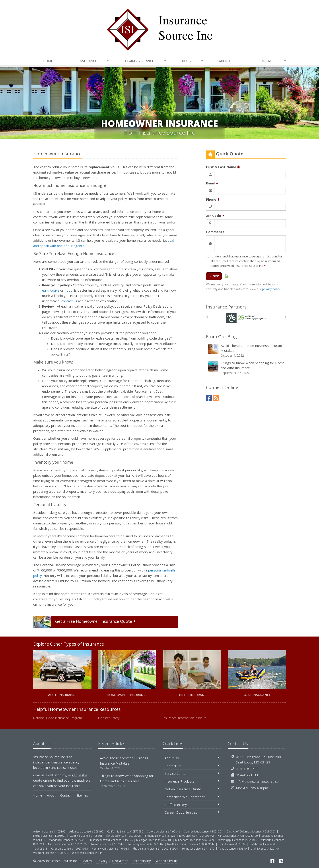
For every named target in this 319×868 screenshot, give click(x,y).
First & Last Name (223, 167)
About (231, 61)
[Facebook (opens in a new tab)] (209, 398)
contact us (69, 301)
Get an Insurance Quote (192, 789)
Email (212, 183)
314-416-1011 (247, 775)
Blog (193, 61)
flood (68, 290)
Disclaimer (120, 861)
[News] (216, 398)
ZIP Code (215, 216)
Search (87, 861)
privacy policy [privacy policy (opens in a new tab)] (271, 289)
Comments (215, 232)
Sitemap (82, 795)
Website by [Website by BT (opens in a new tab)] (167, 861)
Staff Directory (192, 805)
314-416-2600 (247, 769)
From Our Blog (221, 337)
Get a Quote (85, 622)
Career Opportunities (192, 812)
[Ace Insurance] (246, 318)
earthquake (51, 290)
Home (48, 61)
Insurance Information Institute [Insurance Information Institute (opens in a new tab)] (185, 718)
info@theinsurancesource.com (259, 781)
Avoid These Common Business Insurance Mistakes (246, 351)
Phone (213, 199)
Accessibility (142, 861)
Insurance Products (192, 781)
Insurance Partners (226, 307)
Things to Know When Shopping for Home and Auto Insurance (246, 368)
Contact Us (192, 766)
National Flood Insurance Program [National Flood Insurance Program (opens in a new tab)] (58, 718)
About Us (192, 758)
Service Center (192, 773)
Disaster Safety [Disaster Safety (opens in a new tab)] (109, 718)
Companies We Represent (192, 797)
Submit (214, 276)
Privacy (102, 861)
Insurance (94, 61)
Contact (272, 61)
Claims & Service (146, 61)
